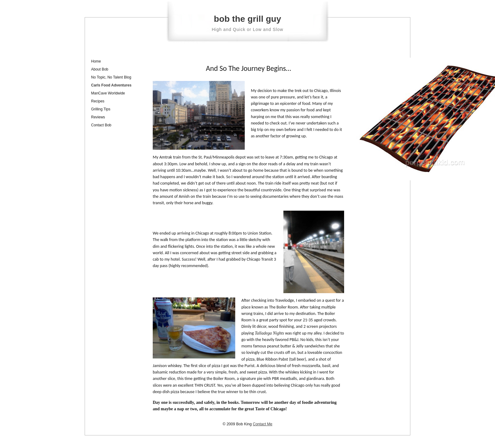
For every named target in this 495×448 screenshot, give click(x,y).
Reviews (98, 117)
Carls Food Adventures (111, 85)
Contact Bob (101, 125)
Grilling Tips (101, 109)
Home (96, 61)
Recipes (98, 101)
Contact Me (263, 424)
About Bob (100, 69)
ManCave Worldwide (108, 93)
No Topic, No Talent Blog (111, 77)
